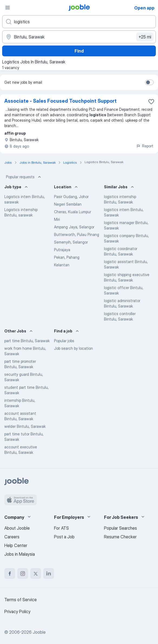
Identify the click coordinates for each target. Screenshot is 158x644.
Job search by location (73, 348)
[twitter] (36, 574)
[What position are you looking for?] (79, 22)
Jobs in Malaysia (20, 554)
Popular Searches (120, 528)
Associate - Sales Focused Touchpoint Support (60, 101)
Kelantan (62, 265)
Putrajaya (62, 250)
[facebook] (10, 574)
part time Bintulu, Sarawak (27, 341)
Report (145, 146)
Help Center (16, 545)
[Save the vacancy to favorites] (151, 102)
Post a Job (64, 537)
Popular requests (24, 177)
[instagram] (23, 574)
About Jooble (17, 528)
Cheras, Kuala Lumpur (73, 212)
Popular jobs (64, 341)
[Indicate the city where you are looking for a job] (79, 37)
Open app (144, 8)
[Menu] (8, 8)
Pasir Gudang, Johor (71, 197)
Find (79, 51)
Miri (57, 219)
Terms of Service (21, 600)
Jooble (39, 632)
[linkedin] (49, 574)
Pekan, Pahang (67, 257)
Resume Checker (120, 537)
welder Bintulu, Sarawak (25, 426)
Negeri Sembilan (68, 204)
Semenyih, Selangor (71, 242)
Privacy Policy (17, 611)
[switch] (149, 82)
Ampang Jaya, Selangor (74, 227)
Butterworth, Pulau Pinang (77, 234)
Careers (12, 537)
